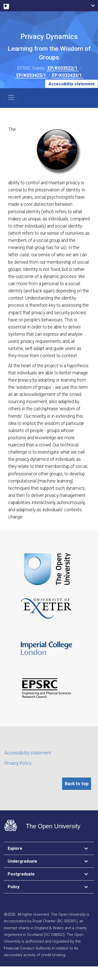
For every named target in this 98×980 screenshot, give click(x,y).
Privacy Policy (18, 763)
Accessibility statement (71, 84)
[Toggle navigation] (11, 97)
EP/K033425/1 (31, 75)
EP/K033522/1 (63, 68)
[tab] (49, 849)
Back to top (77, 784)
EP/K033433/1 (67, 75)
